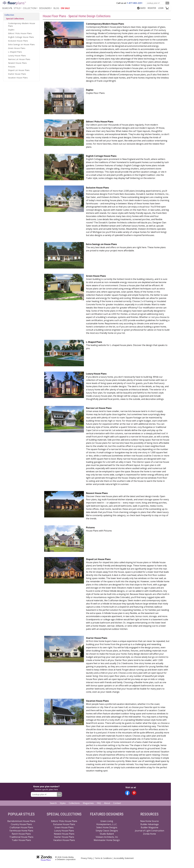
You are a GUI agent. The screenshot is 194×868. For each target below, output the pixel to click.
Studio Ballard (107, 834)
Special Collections (15, 19)
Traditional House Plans (21, 837)
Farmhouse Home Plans (21, 831)
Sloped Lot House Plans (19, 70)
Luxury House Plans (17, 56)
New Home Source (149, 821)
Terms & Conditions (103, 858)
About (107, 803)
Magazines (88, 803)
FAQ (99, 803)
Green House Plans (17, 48)
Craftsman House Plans (21, 827)
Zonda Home (149, 834)
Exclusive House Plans (18, 41)
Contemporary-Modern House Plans (22, 25)
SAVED (141, 8)
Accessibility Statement (124, 858)
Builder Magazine (150, 827)
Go (167, 3)
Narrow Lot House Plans (19, 59)
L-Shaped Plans (15, 52)
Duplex (11, 30)
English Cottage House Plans (21, 37)
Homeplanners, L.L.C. (107, 824)
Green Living (107, 821)
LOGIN (161, 8)
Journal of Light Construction (150, 831)
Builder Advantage (150, 824)
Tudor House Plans (21, 840)
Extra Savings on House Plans (21, 44)
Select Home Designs (107, 827)
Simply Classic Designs (107, 831)
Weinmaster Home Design (107, 840)
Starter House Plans (17, 74)
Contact (117, 803)
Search (53, 803)
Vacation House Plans (18, 78)
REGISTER (152, 8)
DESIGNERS (46, 8)
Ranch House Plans (21, 834)
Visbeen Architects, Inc (107, 837)
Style (18, 8)
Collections (74, 803)
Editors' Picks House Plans (20, 33)
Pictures (12, 67)
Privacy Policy (87, 858)
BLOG (56, 8)
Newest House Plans (17, 63)
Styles (63, 803)
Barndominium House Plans (21, 821)
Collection (30, 8)
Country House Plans (21, 824)
